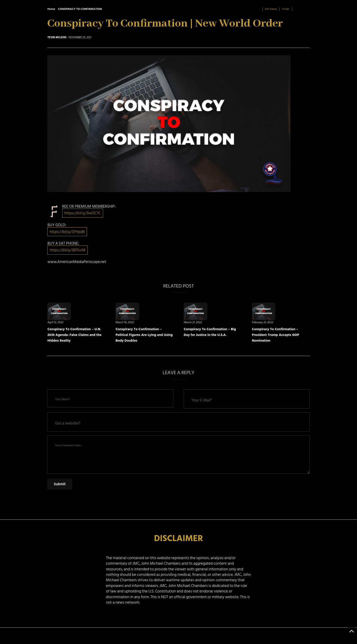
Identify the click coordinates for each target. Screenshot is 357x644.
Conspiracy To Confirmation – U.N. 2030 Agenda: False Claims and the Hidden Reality (74, 335)
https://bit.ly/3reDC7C (83, 213)
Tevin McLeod (57, 37)
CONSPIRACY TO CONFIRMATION (80, 9)
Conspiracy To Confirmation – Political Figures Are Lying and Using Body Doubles (144, 335)
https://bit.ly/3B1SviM (67, 250)
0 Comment (302, 9)
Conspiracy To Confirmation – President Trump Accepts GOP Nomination (275, 335)
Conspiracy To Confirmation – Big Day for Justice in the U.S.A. (210, 332)
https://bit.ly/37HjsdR (67, 232)
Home (51, 9)
